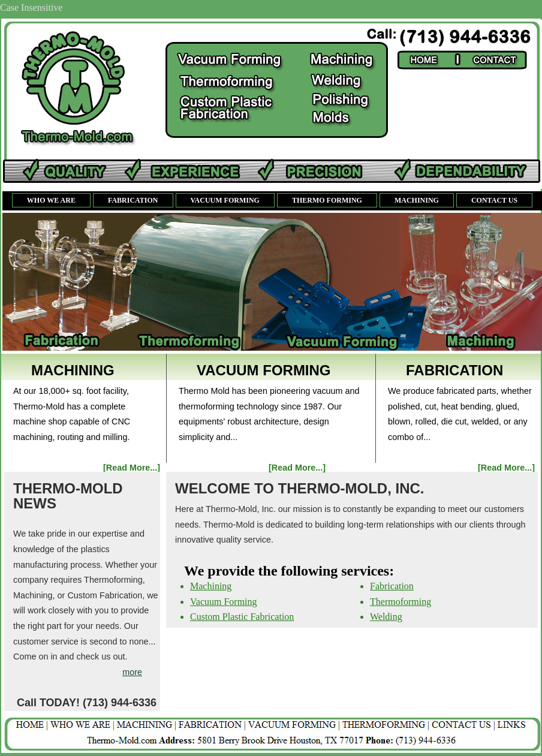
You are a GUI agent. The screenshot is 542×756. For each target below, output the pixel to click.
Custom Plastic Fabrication (242, 617)
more (132, 672)
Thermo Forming (327, 200)
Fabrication (133, 200)
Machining (417, 200)
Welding (386, 617)
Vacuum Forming (225, 200)
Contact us (494, 200)
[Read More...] (132, 468)
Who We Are (51, 200)
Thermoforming (401, 602)
